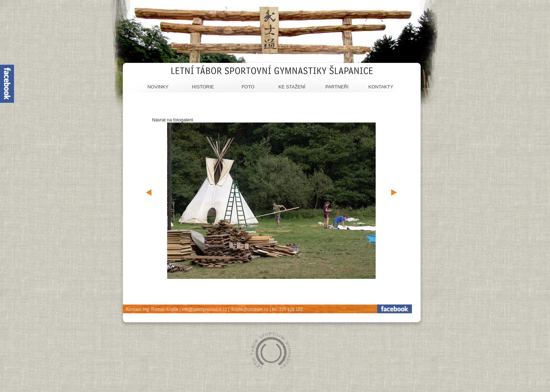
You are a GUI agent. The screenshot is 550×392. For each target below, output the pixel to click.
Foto (248, 87)
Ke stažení (292, 87)
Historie (203, 87)
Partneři (337, 87)
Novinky (158, 87)
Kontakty (381, 87)
